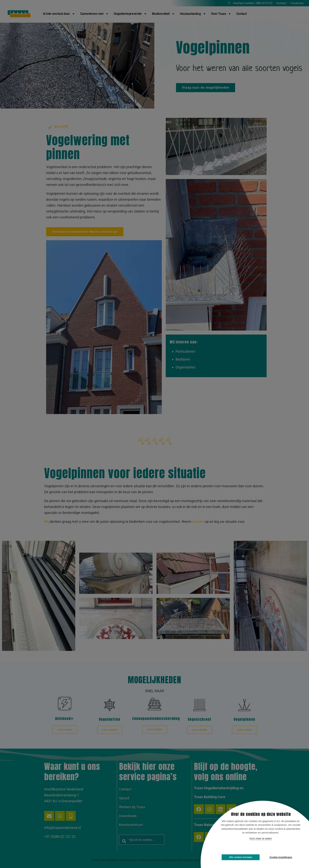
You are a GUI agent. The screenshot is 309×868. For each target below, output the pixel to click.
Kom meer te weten (261, 838)
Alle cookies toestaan (241, 857)
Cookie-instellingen (281, 857)
